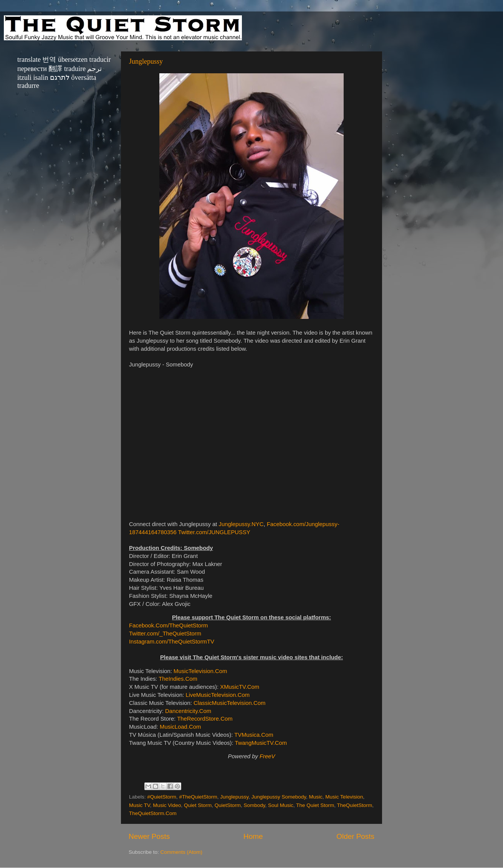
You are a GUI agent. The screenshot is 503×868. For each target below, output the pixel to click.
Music (316, 797)
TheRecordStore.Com (205, 719)
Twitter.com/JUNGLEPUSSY (214, 532)
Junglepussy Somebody (279, 797)
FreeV (267, 756)
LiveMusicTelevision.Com (218, 695)
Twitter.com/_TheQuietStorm (165, 634)
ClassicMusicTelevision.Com (229, 703)
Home (253, 836)
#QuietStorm (162, 797)
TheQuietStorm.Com (153, 813)
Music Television (344, 797)
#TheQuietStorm (198, 797)
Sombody (254, 805)
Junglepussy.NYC (241, 524)
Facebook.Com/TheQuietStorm (168, 625)
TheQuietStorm (355, 805)
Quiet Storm (198, 805)
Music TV (140, 805)
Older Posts (355, 836)
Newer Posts (149, 836)
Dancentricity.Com (188, 711)
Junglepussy (146, 61)
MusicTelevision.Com (200, 671)
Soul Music (281, 805)
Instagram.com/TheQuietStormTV (172, 642)
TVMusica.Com (254, 735)
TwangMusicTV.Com (261, 743)
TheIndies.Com (178, 679)
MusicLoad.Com (180, 727)
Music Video (167, 805)
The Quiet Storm (315, 805)
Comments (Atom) (182, 852)
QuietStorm (228, 805)
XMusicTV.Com (240, 687)
